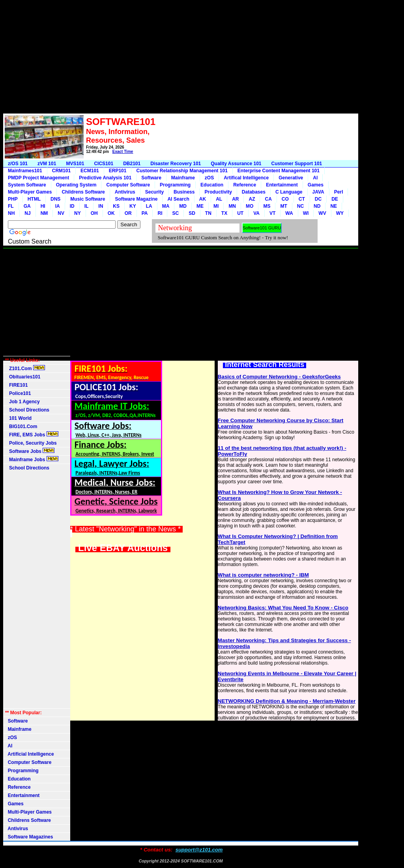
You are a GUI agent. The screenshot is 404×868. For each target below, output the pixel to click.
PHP (13, 199)
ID (72, 206)
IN (101, 206)
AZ (252, 199)
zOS (209, 178)
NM (44, 213)
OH (94, 213)
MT (283, 206)
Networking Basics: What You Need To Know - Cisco (283, 608)
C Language (289, 192)
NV (61, 213)
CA (268, 199)
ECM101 (90, 171)
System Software (27, 185)
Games (316, 185)
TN (208, 213)
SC (175, 213)
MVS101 (75, 164)
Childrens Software (83, 192)
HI (43, 206)
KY (133, 206)
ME (200, 206)
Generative (291, 178)
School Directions (27, 410)
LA (149, 206)
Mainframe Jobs (32, 459)
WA (289, 213)
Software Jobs (30, 451)
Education (212, 185)
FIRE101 (16, 385)
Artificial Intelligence (30, 754)
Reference (245, 185)
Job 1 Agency (22, 402)
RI (160, 213)
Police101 (18, 393)
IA (58, 206)
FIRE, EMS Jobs (32, 434)
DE (335, 199)
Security (154, 192)
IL (87, 206)
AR (235, 199)
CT (302, 199)
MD (183, 206)
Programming (175, 185)
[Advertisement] (181, 58)
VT (272, 213)
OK (111, 213)
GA (27, 206)
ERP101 (118, 171)
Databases (254, 192)
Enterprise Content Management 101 (279, 171)
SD (192, 213)
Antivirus (125, 192)
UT (240, 213)
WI (306, 213)
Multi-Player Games (30, 192)
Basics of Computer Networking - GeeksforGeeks (279, 377)
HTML (34, 199)
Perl (339, 192)
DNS (55, 199)
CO (285, 199)
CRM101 (61, 171)
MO (250, 206)
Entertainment (282, 185)
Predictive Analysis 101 (105, 178)
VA (256, 213)
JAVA (318, 192)
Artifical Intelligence (246, 178)
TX (224, 213)
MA (166, 206)
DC (318, 199)
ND (317, 206)
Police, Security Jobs (32, 443)
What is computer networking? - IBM (263, 575)
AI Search (178, 199)
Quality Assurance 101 (236, 164)
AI (315, 178)
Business (184, 192)
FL (11, 206)
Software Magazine (136, 199)
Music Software (88, 199)
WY (340, 213)
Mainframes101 (25, 171)
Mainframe (183, 178)
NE (334, 206)
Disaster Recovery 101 (176, 164)
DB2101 (132, 164)
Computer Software (128, 185)
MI (216, 206)
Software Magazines (29, 837)
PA (145, 213)
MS (267, 206)
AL (219, 199)
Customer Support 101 (297, 164)
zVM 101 (47, 164)
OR (128, 213)
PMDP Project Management (38, 178)
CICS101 (104, 164)
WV (322, 213)
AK (203, 199)
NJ (27, 213)
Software (151, 178)
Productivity (218, 192)
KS (116, 206)
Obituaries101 (23, 377)
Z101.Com (25, 368)
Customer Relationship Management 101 (182, 171)
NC (300, 206)
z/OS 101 (18, 164)
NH (11, 213)
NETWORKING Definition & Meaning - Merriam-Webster (287, 701)
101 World (18, 418)
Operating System (76, 185)
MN (232, 206)
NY (78, 213)
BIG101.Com (21, 427)
